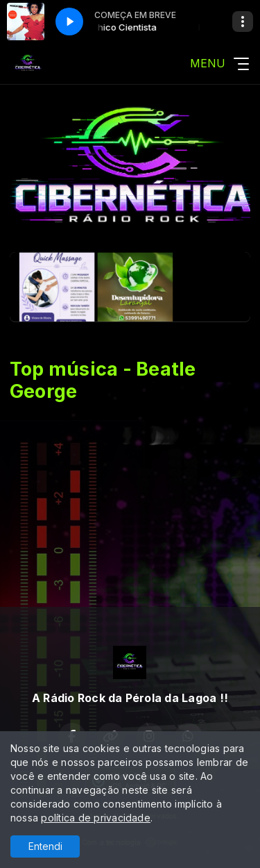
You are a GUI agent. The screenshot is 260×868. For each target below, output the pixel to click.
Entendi (45, 846)
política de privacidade (96, 818)
